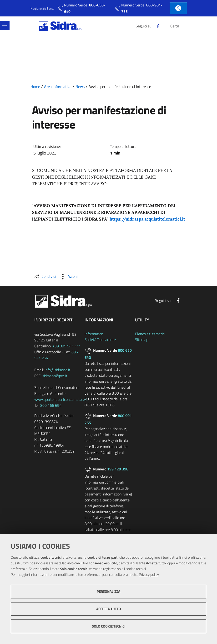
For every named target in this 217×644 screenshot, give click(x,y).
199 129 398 (118, 469)
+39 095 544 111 (67, 346)
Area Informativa (58, 87)
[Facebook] (156, 26)
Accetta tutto (109, 609)
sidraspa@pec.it (55, 376)
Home (35, 87)
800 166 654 (51, 405)
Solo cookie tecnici (109, 626)
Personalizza (108, 591)
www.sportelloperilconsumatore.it (61, 399)
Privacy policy (149, 574)
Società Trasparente (100, 340)
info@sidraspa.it (58, 370)
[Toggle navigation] (4, 26)
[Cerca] (184, 26)
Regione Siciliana (42, 8)
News (80, 87)
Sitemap (142, 340)
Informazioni (94, 334)
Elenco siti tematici (150, 334)
